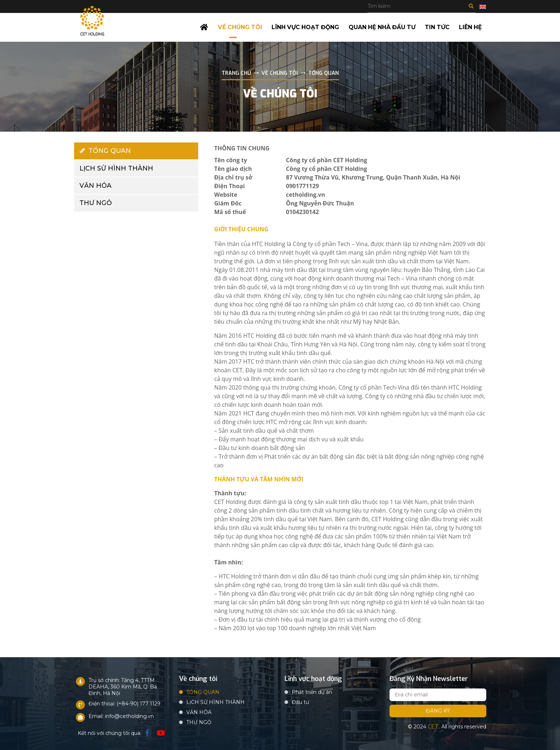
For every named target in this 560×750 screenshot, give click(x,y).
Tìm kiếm (471, 6)
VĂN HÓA (95, 185)
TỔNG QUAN (105, 150)
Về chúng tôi (239, 27)
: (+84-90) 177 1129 (137, 703)
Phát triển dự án (312, 691)
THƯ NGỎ (96, 203)
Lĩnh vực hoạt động (304, 27)
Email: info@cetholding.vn (121, 715)
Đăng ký (438, 710)
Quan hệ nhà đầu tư (382, 27)
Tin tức (438, 27)
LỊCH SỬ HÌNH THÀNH (117, 168)
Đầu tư (300, 701)
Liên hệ (471, 27)
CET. (433, 726)
